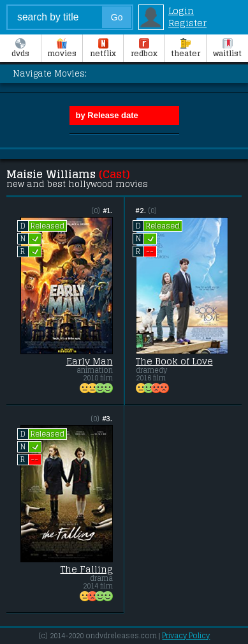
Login (181, 11)
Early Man (90, 361)
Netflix (103, 49)
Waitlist (227, 49)
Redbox (144, 49)
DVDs (20, 49)
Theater (186, 49)
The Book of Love (174, 361)
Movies (62, 49)
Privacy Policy (186, 636)
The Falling (87, 569)
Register (187, 23)
